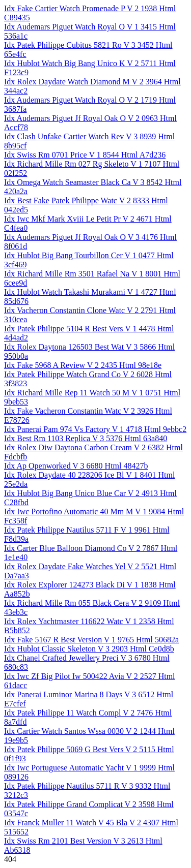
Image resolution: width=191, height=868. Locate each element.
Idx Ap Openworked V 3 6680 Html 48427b (76, 466)
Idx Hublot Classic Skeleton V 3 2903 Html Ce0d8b (89, 649)
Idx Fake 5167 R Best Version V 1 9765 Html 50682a (91, 640)
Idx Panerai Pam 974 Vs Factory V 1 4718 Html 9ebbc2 (95, 429)
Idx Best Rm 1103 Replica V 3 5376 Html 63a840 (86, 438)
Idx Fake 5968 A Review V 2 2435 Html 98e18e (83, 365)
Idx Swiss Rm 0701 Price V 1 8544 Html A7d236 (85, 155)
